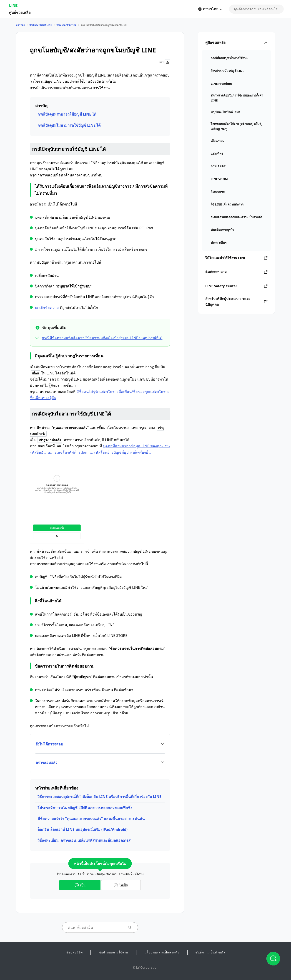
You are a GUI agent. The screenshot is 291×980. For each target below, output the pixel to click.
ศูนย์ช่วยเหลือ (20, 12)
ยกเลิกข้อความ (47, 307)
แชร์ (165, 62)
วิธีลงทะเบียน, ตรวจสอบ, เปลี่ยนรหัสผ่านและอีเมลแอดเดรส (84, 840)
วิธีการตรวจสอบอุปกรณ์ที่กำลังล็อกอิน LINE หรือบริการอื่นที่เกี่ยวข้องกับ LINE (99, 797)
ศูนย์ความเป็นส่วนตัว (210, 952)
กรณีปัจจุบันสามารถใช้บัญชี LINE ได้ (67, 114)
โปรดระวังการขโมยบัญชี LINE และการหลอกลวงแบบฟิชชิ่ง (85, 808)
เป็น (80, 885)
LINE (13, 5)
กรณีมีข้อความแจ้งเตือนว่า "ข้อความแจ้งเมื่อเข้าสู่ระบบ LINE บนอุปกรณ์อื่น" (102, 338)
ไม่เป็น (121, 885)
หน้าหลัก (20, 25)
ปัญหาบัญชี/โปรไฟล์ (66, 25)
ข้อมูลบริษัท (74, 952)
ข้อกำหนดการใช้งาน (113, 952)
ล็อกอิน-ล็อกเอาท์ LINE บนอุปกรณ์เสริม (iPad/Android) (83, 829)
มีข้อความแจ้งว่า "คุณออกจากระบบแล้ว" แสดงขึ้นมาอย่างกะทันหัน (91, 819)
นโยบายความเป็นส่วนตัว (162, 952)
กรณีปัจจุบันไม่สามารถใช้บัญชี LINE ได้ (69, 125)
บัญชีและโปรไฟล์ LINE (41, 25)
